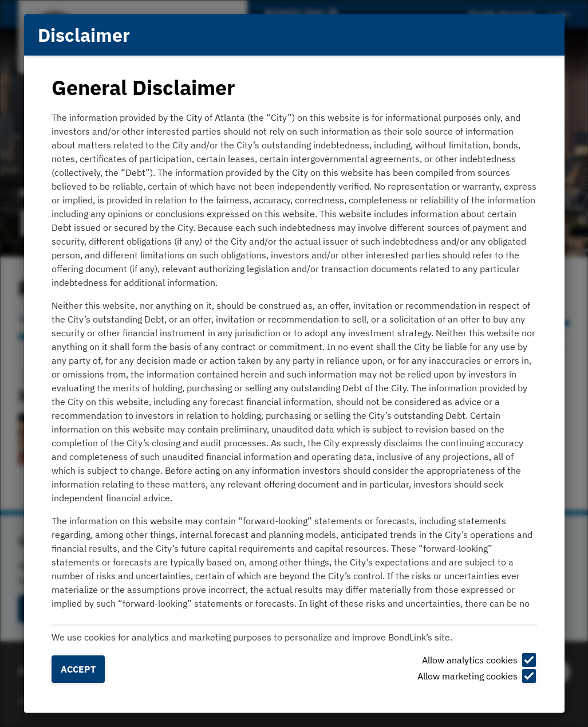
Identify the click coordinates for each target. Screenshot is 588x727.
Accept (78, 669)
